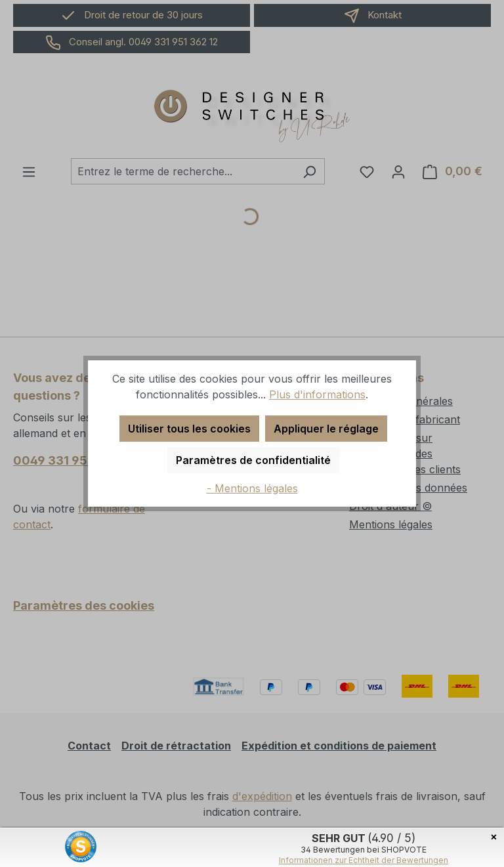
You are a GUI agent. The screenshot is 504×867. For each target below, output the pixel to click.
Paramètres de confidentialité (253, 460)
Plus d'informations (317, 394)
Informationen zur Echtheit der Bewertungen (364, 860)
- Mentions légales (252, 488)
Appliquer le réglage (326, 429)
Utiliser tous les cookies (189, 429)
